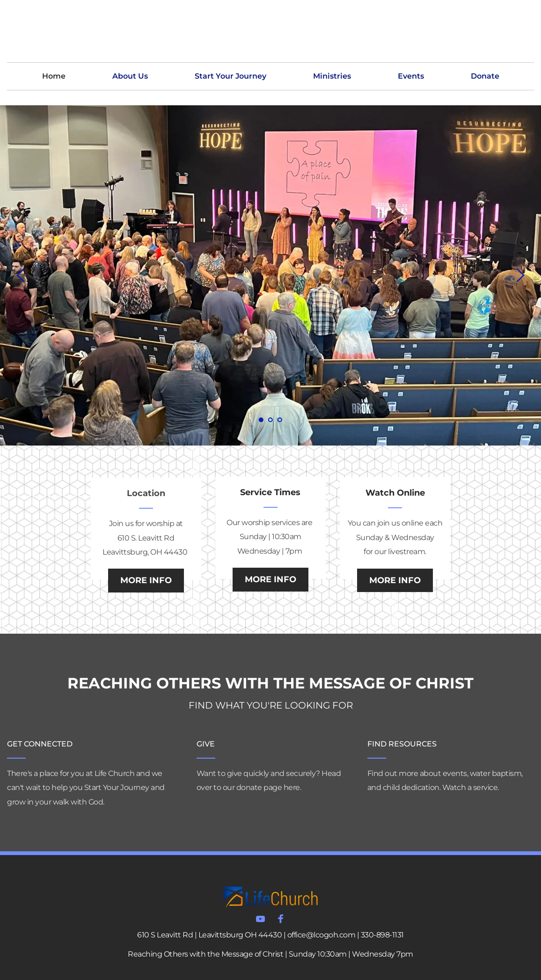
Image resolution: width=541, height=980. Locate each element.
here (292, 787)
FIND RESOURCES (402, 744)
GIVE (206, 744)
